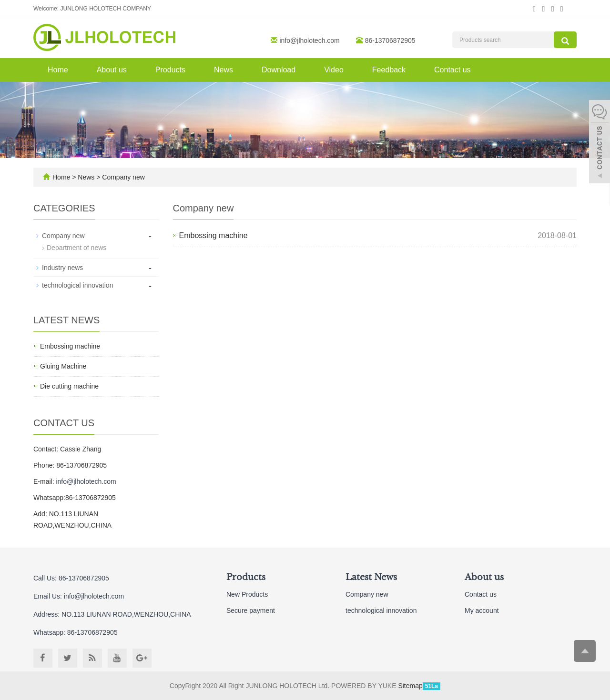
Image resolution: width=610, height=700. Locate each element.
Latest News (371, 577)
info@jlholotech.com (310, 40)
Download (279, 70)
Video (334, 70)
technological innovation (77, 285)
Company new (122, 177)
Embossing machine (213, 235)
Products (170, 70)
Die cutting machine (69, 386)
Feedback (389, 70)
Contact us (452, 70)
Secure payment (251, 610)
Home (58, 70)
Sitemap (410, 686)
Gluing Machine (63, 366)
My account (482, 610)
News (224, 70)
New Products (247, 594)
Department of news (76, 248)
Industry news (62, 268)
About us (112, 70)
